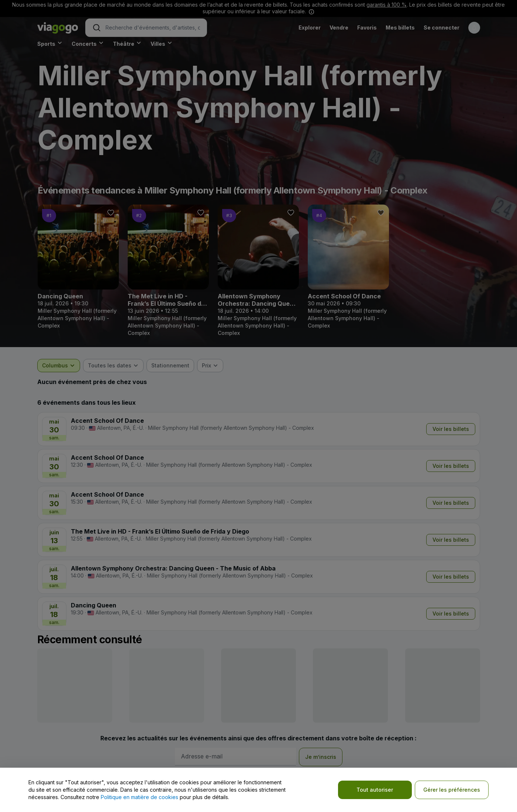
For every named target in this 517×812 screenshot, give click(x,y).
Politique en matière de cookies (139, 797)
